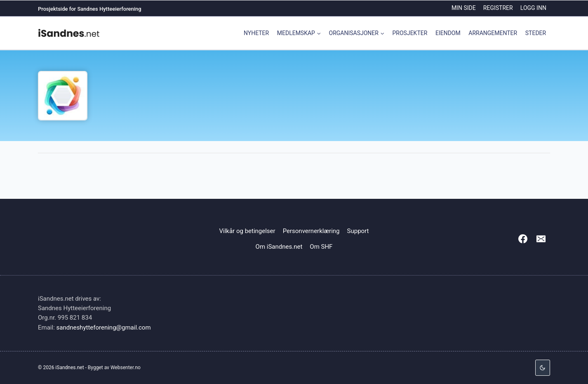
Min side (464, 8)
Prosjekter (410, 33)
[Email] (541, 239)
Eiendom (448, 33)
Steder (536, 33)
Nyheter (256, 33)
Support (358, 231)
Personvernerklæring (311, 231)
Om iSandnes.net (279, 247)
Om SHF (321, 247)
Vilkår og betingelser (247, 231)
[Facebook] (523, 239)
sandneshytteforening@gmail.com (104, 327)
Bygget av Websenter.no (114, 368)
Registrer (498, 8)
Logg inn (533, 8)
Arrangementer (493, 33)
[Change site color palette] (543, 368)
